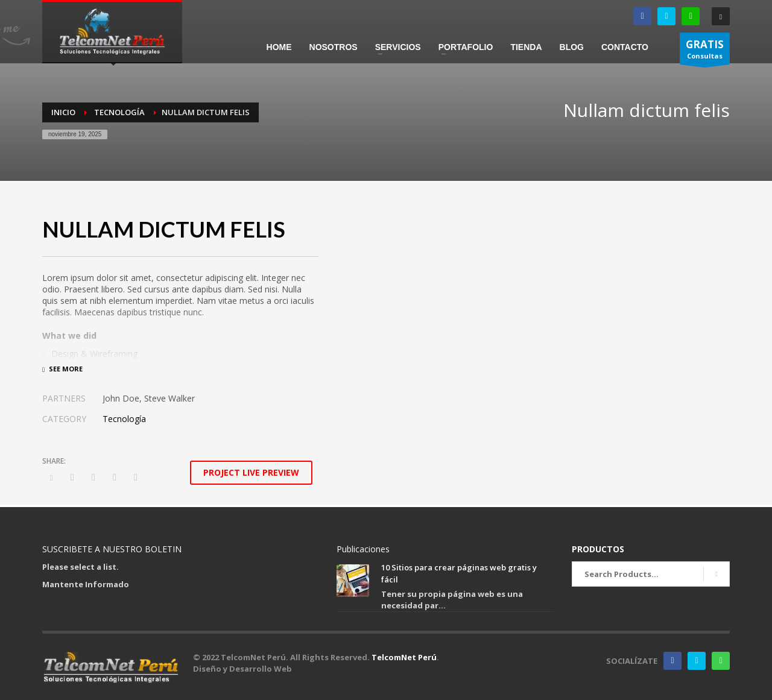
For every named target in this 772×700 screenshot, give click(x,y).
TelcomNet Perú (404, 657)
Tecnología (124, 419)
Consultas (705, 51)
